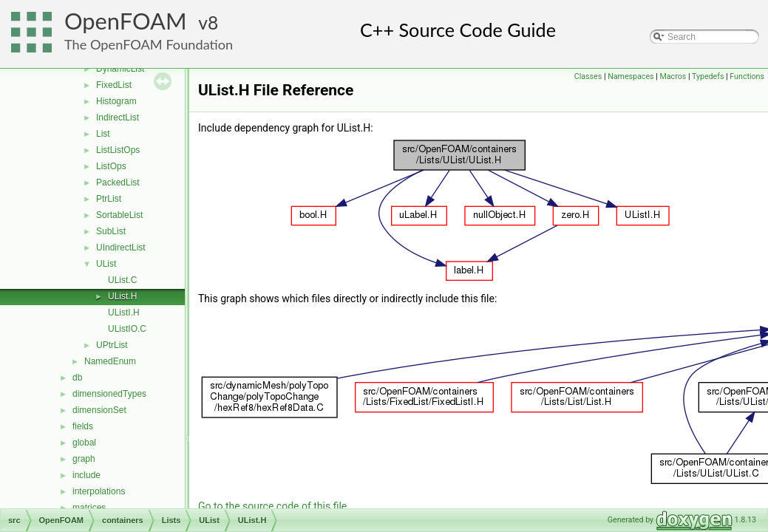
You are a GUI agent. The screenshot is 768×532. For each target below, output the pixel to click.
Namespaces (631, 76)
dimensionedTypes (109, 394)
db (77, 378)
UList (106, 264)
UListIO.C (127, 329)
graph (84, 459)
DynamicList (120, 69)
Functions (747, 76)
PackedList (118, 183)
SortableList (119, 215)
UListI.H (124, 313)
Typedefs (708, 76)
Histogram (116, 101)
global (84, 443)
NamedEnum (110, 361)
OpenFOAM (126, 21)
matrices (89, 508)
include (86, 475)
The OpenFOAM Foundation (149, 44)
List (103, 134)
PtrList (109, 199)
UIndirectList (121, 248)
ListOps (111, 166)
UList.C (122, 280)
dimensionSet (99, 410)
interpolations (99, 491)
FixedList (114, 85)
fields (83, 426)
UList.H (122, 296)
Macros (673, 76)
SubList (111, 231)
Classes (588, 76)
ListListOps (118, 150)
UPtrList (112, 345)
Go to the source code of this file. (274, 506)
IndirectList (118, 117)
